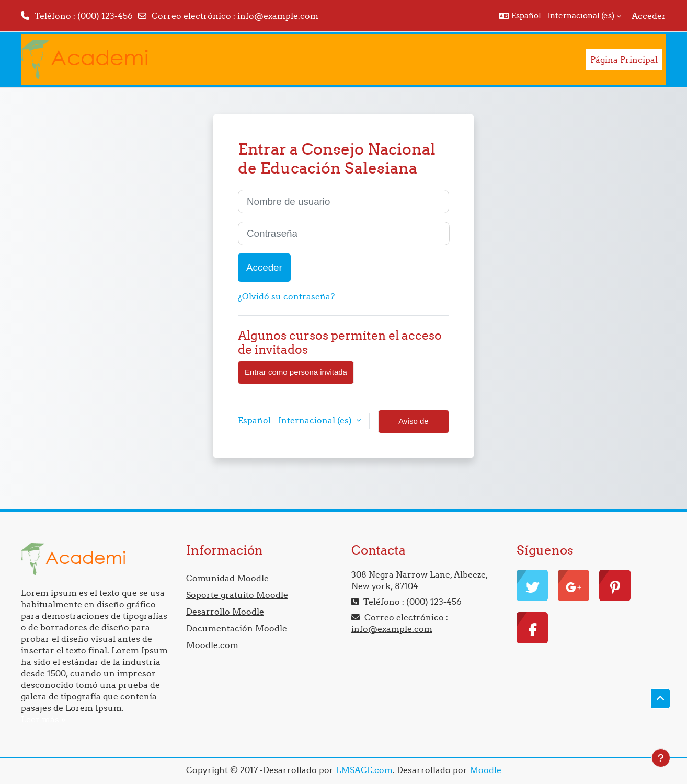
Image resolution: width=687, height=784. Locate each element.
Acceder (649, 16)
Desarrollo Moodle (225, 612)
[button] (560, 16)
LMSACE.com (364, 770)
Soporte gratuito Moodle (237, 595)
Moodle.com (212, 645)
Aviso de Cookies (413, 425)
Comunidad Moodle (227, 578)
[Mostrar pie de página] (661, 758)
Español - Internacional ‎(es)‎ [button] (296, 420)
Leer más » (43, 719)
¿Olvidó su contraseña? (286, 296)
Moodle (485, 770)
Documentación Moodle (237, 628)
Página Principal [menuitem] (624, 60)
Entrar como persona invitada (296, 372)
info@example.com (278, 16)
